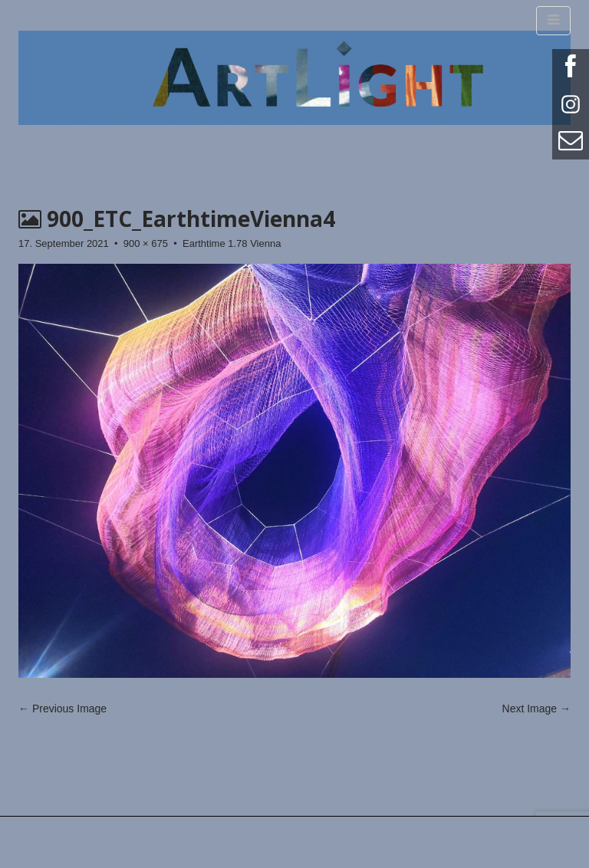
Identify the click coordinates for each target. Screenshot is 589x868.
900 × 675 (146, 243)
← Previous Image (63, 709)
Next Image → (536, 709)
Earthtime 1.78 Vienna (232, 243)
